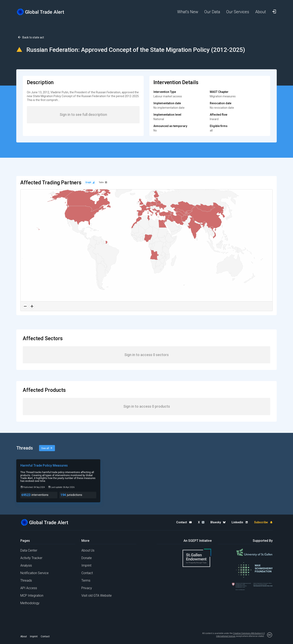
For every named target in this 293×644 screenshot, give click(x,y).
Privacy (87, 588)
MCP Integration (32, 596)
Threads (26, 580)
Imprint (86, 565)
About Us (88, 550)
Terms (86, 580)
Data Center (29, 550)
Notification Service (34, 573)
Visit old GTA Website (97, 596)
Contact (87, 573)
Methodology (30, 603)
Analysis (26, 565)
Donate (87, 558)
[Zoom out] (25, 306)
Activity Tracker (31, 558)
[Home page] (44, 12)
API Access (29, 588)
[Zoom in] (32, 306)
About (24, 636)
